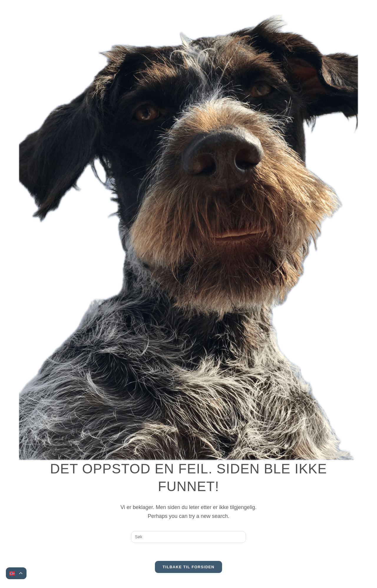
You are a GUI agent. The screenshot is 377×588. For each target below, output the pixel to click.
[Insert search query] (188, 537)
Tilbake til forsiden (188, 567)
